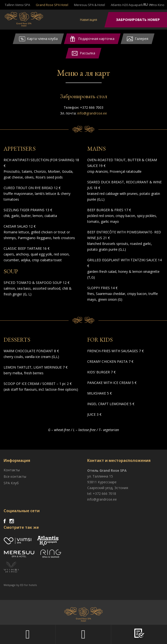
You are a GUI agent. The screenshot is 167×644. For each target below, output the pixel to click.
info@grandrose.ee (92, 113)
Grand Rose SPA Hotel (52, 5)
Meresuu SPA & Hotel (90, 5)
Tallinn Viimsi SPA (17, 5)
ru (145, 4)
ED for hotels (28, 585)
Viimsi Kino (157, 5)
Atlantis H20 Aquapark (127, 5)
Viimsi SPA (24, 19)
